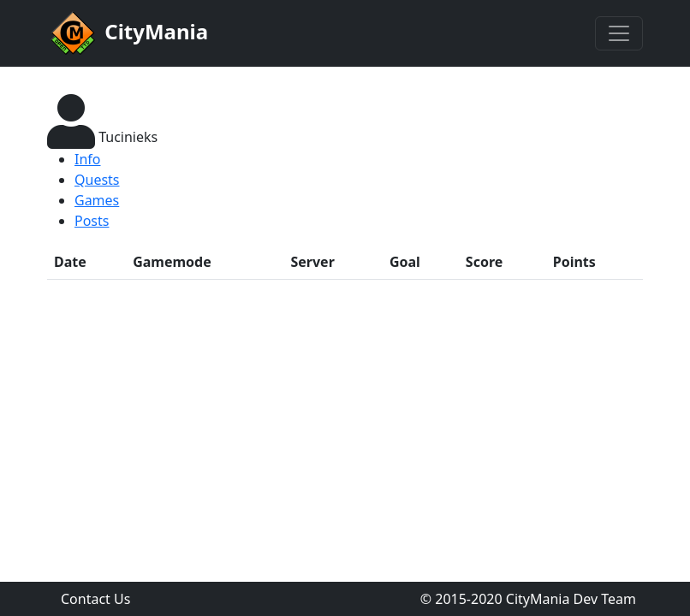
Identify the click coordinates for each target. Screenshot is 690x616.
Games (97, 200)
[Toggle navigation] (619, 33)
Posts (92, 221)
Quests (97, 180)
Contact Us (95, 599)
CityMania (128, 33)
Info (88, 159)
